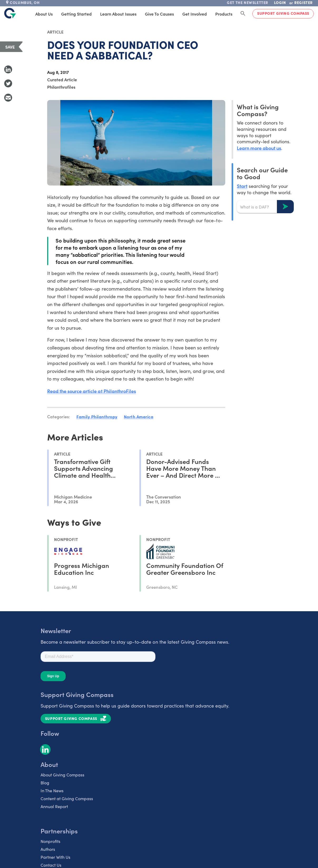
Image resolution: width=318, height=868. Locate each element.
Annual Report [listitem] (54, 806)
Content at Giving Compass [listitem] (67, 798)
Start (242, 186)
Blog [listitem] (45, 783)
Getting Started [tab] (76, 14)
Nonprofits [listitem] (50, 841)
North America (139, 416)
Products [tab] (224, 14)
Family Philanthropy (97, 416)
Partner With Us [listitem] (55, 857)
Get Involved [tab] (195, 14)
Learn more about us (259, 148)
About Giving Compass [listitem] (62, 775)
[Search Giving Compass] (243, 14)
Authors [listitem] (48, 849)
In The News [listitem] (52, 791)
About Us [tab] (44, 14)
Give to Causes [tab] (159, 14)
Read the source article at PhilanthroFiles (92, 391)
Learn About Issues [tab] (118, 14)
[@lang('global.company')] (10, 13)
